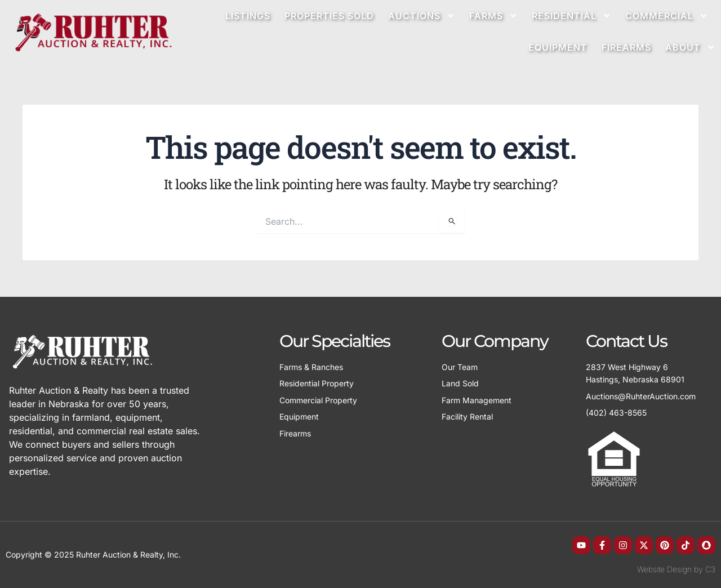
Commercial (667, 16)
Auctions (422, 16)
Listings (248, 16)
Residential (571, 16)
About (690, 47)
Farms (493, 16)
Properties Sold (329, 16)
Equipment (558, 47)
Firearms (626, 47)
